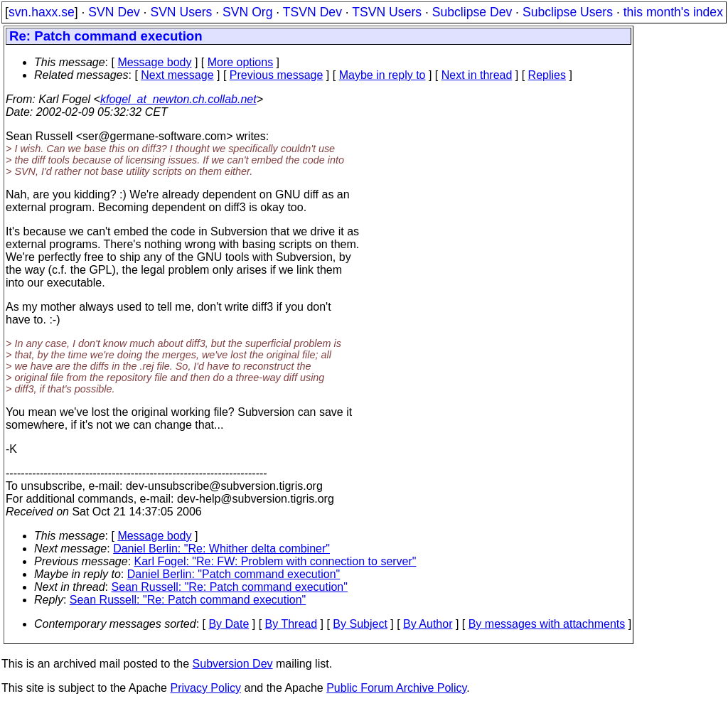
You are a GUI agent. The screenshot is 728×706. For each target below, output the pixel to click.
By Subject (360, 624)
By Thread (291, 624)
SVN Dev (114, 12)
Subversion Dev (233, 664)
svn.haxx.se (42, 12)
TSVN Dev (312, 12)
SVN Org (247, 12)
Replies (547, 75)
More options (241, 62)
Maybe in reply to (382, 75)
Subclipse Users (568, 12)
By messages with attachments (547, 624)
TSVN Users (387, 12)
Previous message (277, 75)
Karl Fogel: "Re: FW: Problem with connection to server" (275, 561)
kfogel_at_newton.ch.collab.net (178, 99)
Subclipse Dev (472, 12)
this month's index (673, 12)
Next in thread (477, 75)
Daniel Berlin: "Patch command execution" (234, 574)
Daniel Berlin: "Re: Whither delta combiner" (221, 549)
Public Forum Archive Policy (396, 688)
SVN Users (181, 12)
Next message (177, 75)
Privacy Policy (205, 688)
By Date (229, 624)
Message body (154, 62)
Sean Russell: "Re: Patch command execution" (230, 587)
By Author (428, 624)
